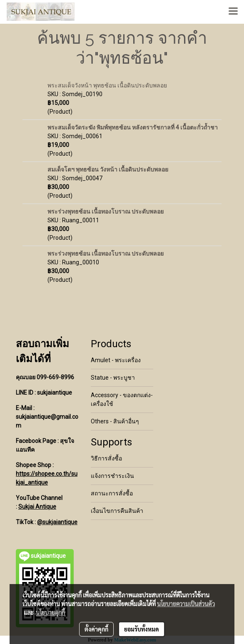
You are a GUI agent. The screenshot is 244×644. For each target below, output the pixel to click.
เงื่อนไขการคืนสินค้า (117, 511)
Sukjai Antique (37, 507)
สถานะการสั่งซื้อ (112, 493)
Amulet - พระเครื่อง (116, 360)
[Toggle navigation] (233, 12)
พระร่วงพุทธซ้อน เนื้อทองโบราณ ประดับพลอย (106, 211)
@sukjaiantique (57, 522)
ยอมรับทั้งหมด (142, 629)
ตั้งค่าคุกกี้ (96, 629)
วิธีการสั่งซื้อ (106, 458)
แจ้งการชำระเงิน (112, 476)
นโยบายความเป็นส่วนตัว (186, 604)
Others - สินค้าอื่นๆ (115, 421)
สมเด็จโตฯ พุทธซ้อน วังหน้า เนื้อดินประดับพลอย (108, 169)
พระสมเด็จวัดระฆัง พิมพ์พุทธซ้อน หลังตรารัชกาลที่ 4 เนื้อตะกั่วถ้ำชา (133, 127)
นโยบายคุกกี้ (50, 612)
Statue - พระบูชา (113, 378)
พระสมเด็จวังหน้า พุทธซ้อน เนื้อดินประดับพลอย (107, 85)
